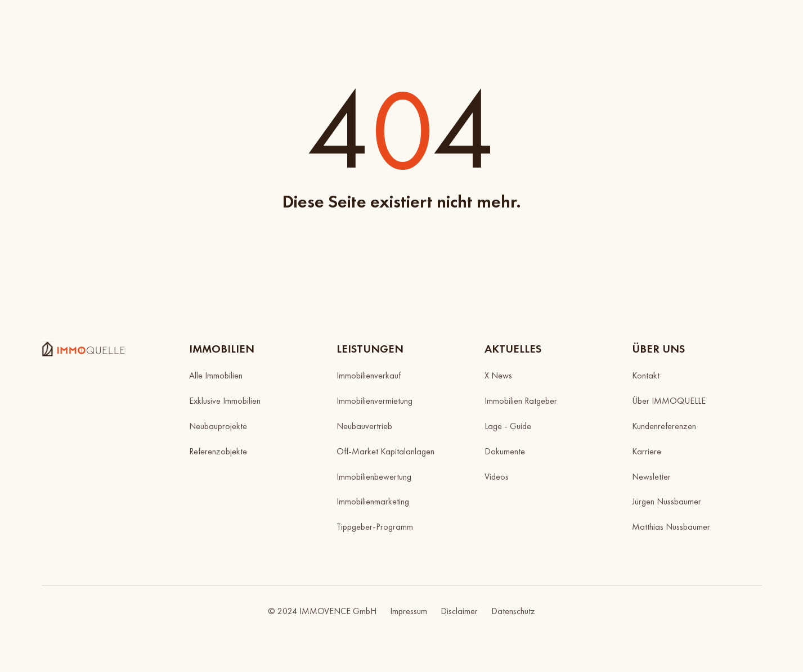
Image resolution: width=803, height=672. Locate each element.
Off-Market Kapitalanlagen (385, 451)
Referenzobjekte (218, 451)
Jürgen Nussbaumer (667, 501)
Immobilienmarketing (373, 501)
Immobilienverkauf (369, 375)
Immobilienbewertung (374, 477)
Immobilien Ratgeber (521, 401)
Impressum (409, 611)
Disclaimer (459, 611)
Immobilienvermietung (374, 401)
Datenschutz (513, 611)
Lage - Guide (508, 426)
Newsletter (651, 477)
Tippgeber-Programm (375, 527)
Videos (497, 477)
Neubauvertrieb (364, 426)
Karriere (647, 451)
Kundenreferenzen (664, 426)
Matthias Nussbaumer (671, 527)
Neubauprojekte (218, 426)
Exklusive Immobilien (225, 401)
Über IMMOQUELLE (669, 401)
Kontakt (646, 375)
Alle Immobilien (216, 375)
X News (498, 375)
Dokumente (505, 451)
